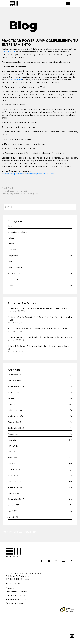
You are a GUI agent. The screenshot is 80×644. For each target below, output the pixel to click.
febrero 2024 (14, 470)
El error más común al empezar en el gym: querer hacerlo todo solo (38, 347)
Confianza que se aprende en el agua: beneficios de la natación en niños (40, 319)
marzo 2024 (13, 464)
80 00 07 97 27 (13, 584)
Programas (14, 194)
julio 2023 (12, 511)
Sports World (8, 188)
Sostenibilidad (14, 273)
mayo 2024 (13, 452)
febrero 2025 (14, 398)
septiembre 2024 (16, 428)
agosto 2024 (13, 434)
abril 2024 (12, 458)
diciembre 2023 (15, 481)
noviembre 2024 (15, 416)
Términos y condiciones (17, 599)
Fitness (5, 194)
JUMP (13, 52)
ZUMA (10, 285)
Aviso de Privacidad (15, 603)
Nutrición (12, 250)
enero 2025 (13, 404)
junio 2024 (13, 446)
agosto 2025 (13, 392)
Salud (23, 194)
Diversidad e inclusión (18, 232)
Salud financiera (15, 268)
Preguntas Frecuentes (16, 592)
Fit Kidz (11, 238)
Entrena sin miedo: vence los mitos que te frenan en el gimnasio (38, 329)
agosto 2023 (13, 505)
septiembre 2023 (16, 499)
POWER (6, 52)
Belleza (11, 226)
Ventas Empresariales (16, 596)
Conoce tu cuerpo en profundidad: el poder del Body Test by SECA (40, 337)
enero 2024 (13, 476)
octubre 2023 (14, 493)
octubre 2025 (14, 381)
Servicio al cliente (14, 588)
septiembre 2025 (16, 387)
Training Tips (32, 194)
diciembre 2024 (15, 410)
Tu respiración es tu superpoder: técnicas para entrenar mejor (37, 308)
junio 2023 (13, 517)
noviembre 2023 (15, 487)
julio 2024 (12, 440)
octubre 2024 (14, 422)
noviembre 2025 (15, 375)
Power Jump (16, 80)
